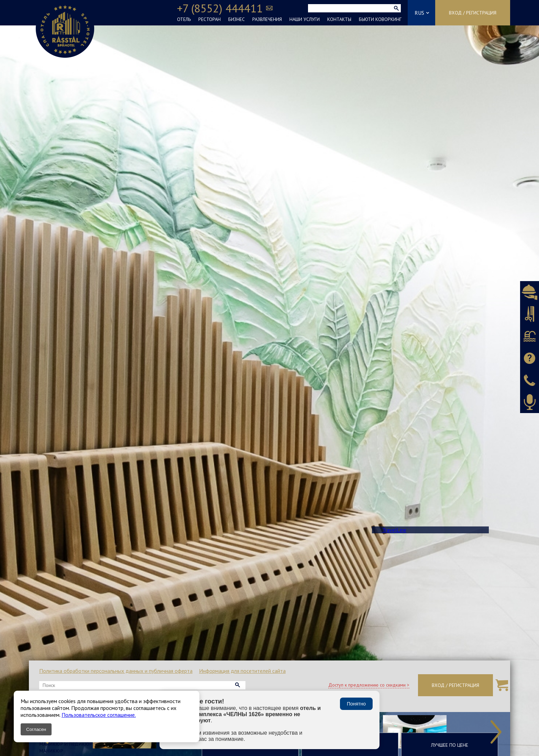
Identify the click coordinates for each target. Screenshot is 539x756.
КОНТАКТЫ (339, 19)
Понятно (356, 704)
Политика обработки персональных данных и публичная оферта (116, 671)
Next (496, 732)
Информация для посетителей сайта (242, 671)
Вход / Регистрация (473, 13)
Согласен (36, 729)
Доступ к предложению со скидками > (369, 685)
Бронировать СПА (530, 336)
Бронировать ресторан (530, 292)
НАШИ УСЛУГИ (305, 19)
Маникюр (51, 751)
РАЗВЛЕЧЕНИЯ (267, 19)
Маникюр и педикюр (66, 744)
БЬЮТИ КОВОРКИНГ (380, 19)
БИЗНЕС (236, 19)
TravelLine (394, 530)
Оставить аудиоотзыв (530, 402)
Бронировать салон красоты (530, 314)
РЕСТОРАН (210, 19)
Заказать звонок (530, 380)
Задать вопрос (530, 358)
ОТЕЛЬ (184, 19)
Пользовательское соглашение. (99, 715)
